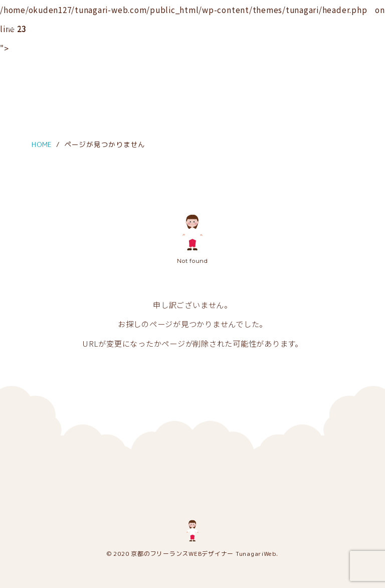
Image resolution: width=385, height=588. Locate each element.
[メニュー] (16, 14)
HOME (42, 144)
